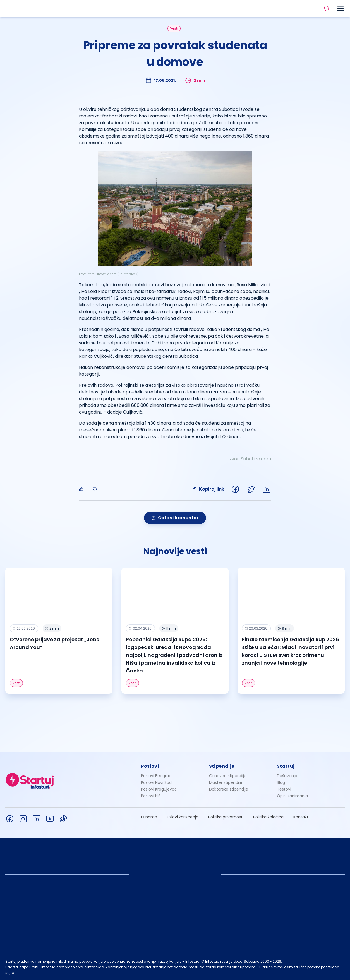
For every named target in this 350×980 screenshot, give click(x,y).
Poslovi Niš (151, 796)
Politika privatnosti (226, 817)
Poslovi (150, 766)
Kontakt (301, 817)
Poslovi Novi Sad (156, 782)
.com (266, 459)
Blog (281, 782)
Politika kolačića (268, 817)
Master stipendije (226, 782)
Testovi (284, 789)
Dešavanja (287, 776)
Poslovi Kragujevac (159, 789)
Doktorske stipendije (229, 789)
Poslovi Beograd (156, 776)
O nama (149, 817)
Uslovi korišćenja (183, 817)
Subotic (249, 459)
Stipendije (222, 766)
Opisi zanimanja (292, 796)
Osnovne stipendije (228, 776)
